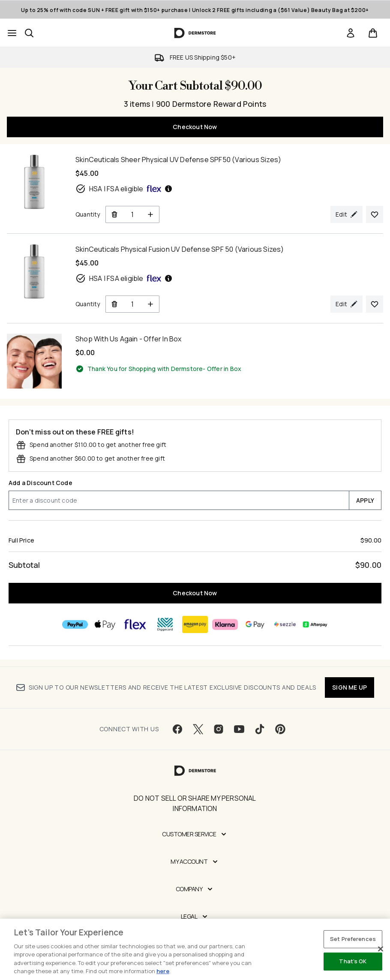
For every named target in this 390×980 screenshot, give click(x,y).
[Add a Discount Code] (179, 500)
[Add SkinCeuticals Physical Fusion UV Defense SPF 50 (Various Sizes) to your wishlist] (375, 304)
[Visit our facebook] (177, 729)
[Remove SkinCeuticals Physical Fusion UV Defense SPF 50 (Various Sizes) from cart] (114, 304)
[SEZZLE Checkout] (285, 624)
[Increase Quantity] (151, 214)
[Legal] (195, 917)
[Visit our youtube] (239, 729)
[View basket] (373, 33)
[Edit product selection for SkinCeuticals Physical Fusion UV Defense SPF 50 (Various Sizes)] (346, 304)
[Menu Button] (12, 33)
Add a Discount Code (40, 483)
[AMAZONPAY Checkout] (195, 624)
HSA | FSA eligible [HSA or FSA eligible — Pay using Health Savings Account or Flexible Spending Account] (124, 189)
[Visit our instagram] (219, 729)
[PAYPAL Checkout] (75, 624)
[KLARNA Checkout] (225, 624)
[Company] (195, 889)
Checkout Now (195, 127)
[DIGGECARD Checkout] (165, 624)
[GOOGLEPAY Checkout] (255, 624)
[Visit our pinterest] (280, 729)
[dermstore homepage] (195, 33)
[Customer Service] (195, 834)
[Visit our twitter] (198, 729)
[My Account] (195, 862)
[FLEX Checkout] (135, 624)
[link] (351, 33)
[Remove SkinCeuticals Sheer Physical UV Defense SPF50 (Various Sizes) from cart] (114, 214)
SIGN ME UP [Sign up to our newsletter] (349, 687)
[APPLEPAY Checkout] (105, 624)
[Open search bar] (29, 33)
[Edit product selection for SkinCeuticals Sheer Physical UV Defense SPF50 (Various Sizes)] (346, 214)
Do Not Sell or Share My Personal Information (195, 803)
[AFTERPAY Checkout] (315, 624)
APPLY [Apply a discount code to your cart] (365, 500)
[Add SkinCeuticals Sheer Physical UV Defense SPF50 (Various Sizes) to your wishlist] (375, 214)
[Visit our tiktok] (260, 729)
